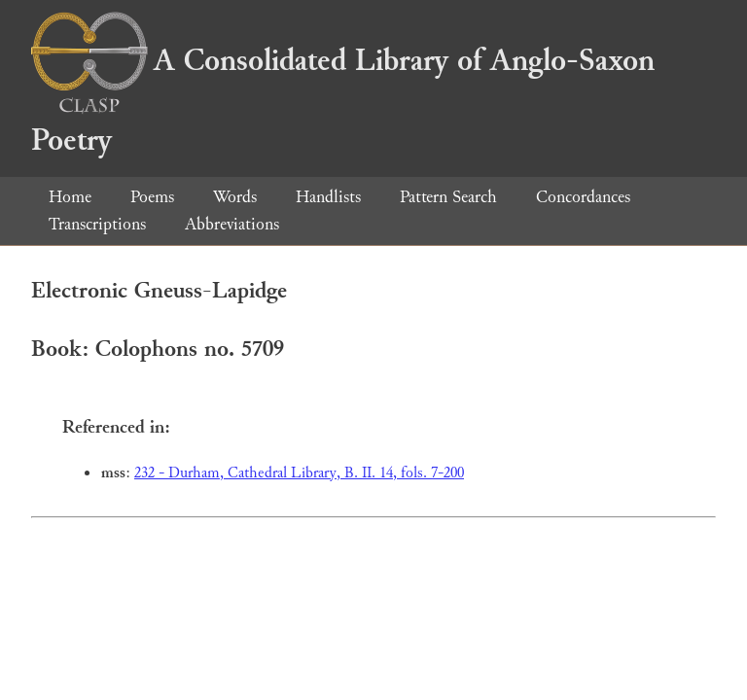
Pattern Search (448, 197)
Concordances (583, 197)
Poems (152, 197)
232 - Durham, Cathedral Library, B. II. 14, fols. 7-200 (299, 473)
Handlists (328, 197)
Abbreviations (232, 224)
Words (235, 197)
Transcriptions (97, 224)
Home (70, 197)
